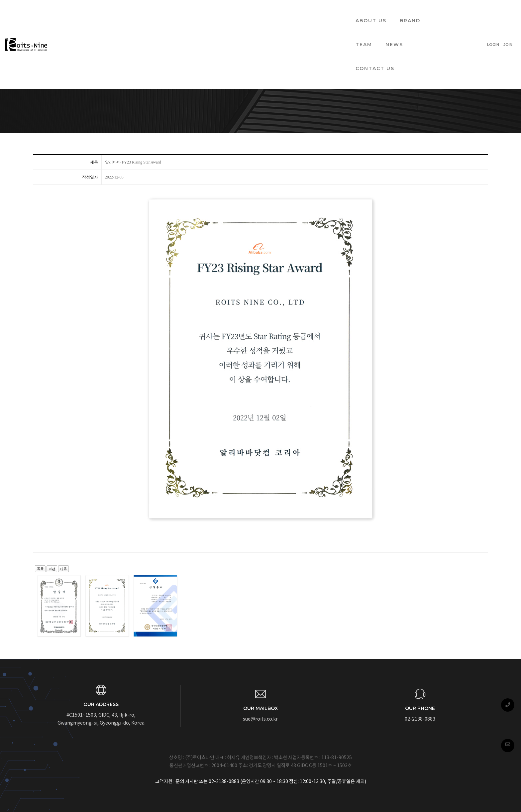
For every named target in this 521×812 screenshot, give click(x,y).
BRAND (226, 12)
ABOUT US (187, 12)
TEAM (258, 12)
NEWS (289, 12)
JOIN (492, 12)
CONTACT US (330, 12)
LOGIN (477, 12)
